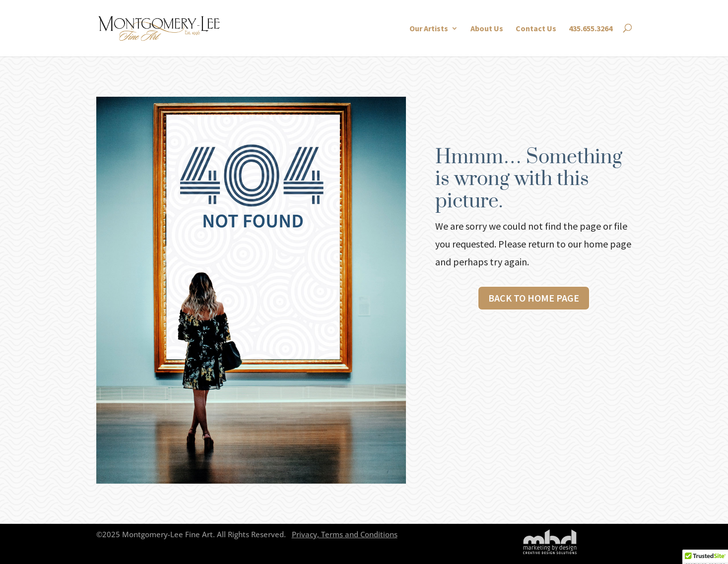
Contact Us (536, 29)
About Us (487, 29)
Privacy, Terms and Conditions (345, 534)
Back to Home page (534, 298)
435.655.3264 (591, 29)
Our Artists (429, 29)
